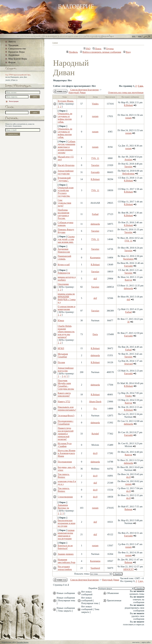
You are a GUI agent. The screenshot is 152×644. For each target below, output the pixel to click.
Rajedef (95, 434)
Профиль (72, 52)
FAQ (87, 49)
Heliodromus (128, 174)
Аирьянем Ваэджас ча (63, 506)
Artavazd (128, 364)
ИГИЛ (61, 348)
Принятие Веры (17, 52)
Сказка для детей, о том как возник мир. (66, 239)
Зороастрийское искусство (66, 369)
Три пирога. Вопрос (64, 476)
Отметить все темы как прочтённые (126, 92)
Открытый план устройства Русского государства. (66, 192)
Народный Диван (77, 92)
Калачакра (95, 258)
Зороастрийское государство (66, 172)
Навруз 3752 (64, 402)
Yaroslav (95, 165)
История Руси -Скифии (65, 445)
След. (141, 86)
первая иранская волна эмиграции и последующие (66, 534)
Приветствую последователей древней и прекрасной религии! (66, 434)
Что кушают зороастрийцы (65, 568)
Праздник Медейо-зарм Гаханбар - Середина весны (66, 385)
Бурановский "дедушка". (64, 179)
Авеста (12, 42)
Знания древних (66, 554)
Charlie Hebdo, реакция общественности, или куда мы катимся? (66, 332)
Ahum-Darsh (95, 402)
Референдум (64, 273)
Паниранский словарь (64, 257)
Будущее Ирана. (66, 101)
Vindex (95, 104)
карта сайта (146, 642)
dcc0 (95, 453)
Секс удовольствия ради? (64, 203)
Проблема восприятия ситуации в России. (63, 214)
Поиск (97, 49)
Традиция (13, 45)
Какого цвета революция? (64, 394)
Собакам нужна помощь (66, 224)
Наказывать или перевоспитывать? (67, 408)
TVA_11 (95, 158)
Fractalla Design (22, 642)
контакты (136, 642)
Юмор (61, 320)
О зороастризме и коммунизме (67, 308)
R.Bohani (128, 105)
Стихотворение (65, 497)
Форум (12, 62)
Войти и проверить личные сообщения (101, 52)
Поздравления (65, 462)
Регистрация (12, 101)
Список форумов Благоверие (85, 90)
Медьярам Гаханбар (63, 355)
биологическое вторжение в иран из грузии (67, 523)
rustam (95, 116)
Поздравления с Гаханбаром (66, 422)
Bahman (128, 509)
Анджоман (14, 55)
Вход (127, 52)
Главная (55, 43)
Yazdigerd (95, 568)
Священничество (17, 49)
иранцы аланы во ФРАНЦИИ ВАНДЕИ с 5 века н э (67, 298)
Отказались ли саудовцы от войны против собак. (65, 118)
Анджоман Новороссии (64, 250)
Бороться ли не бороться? (65, 547)
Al (128, 322)
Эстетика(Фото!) (66, 416)
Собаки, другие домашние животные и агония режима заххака (67, 147)
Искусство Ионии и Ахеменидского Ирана (67, 453)
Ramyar (128, 280)
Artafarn (128, 159)
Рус (95, 409)
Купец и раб (64, 265)
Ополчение (63, 284)
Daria (95, 334)
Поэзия (61, 362)
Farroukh (95, 172)
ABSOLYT (128, 569)
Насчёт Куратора (66, 165)
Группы (109, 49)
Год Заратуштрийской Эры (18, 75)
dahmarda (95, 224)
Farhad (95, 214)
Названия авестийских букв (67, 561)
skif (95, 279)
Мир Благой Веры (18, 59)
